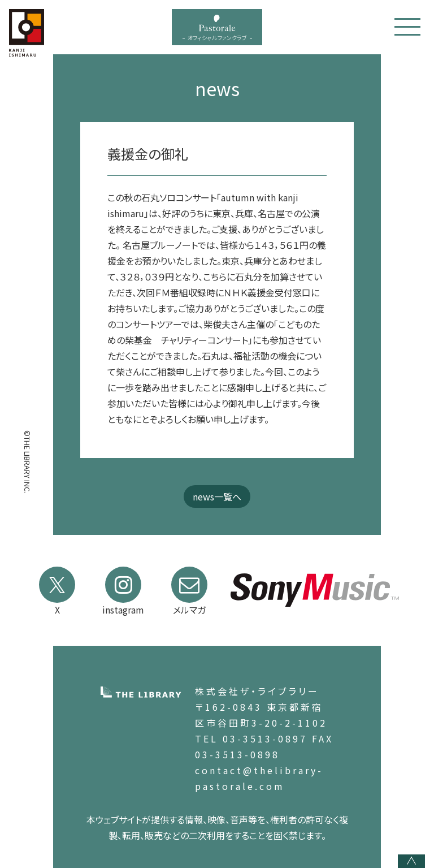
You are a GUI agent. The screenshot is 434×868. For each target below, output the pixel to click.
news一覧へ (217, 496)
